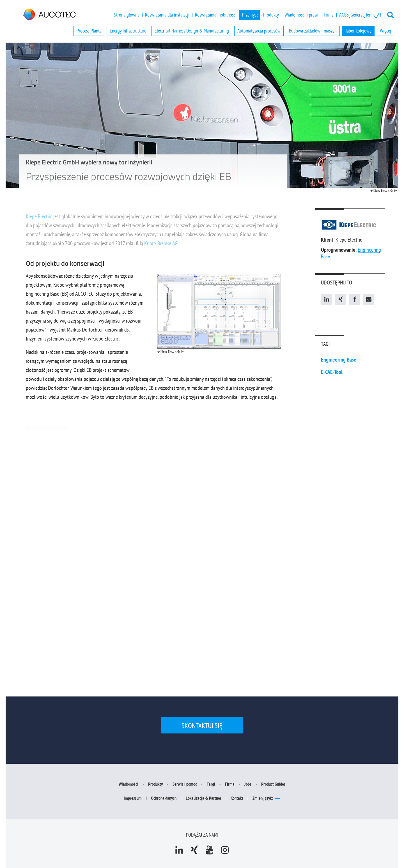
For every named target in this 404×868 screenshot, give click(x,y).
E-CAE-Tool (332, 372)
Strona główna (127, 15)
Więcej (385, 31)
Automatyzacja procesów (259, 31)
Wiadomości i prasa (301, 15)
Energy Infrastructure (128, 31)
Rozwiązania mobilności (216, 15)
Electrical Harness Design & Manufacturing (192, 31)
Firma (329, 15)
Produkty (271, 15)
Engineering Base (339, 360)
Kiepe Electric (39, 219)
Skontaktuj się (202, 726)
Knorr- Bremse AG (161, 246)
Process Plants (89, 31)
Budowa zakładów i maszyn (313, 31)
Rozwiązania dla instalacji (167, 15)
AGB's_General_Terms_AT (360, 15)
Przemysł (250, 15)
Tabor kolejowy (358, 31)
